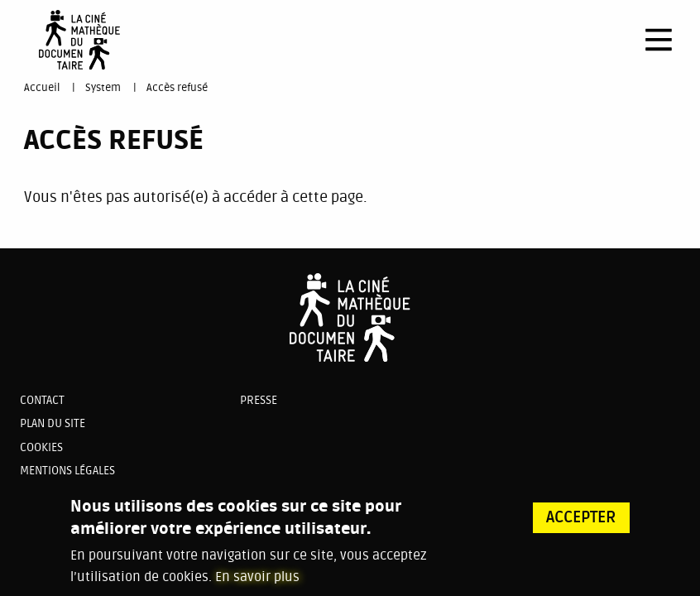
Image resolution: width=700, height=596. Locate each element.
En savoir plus (257, 579)
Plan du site (53, 423)
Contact (42, 400)
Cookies (41, 447)
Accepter (581, 520)
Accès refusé (177, 88)
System (103, 88)
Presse (259, 400)
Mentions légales (67, 471)
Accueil (42, 88)
